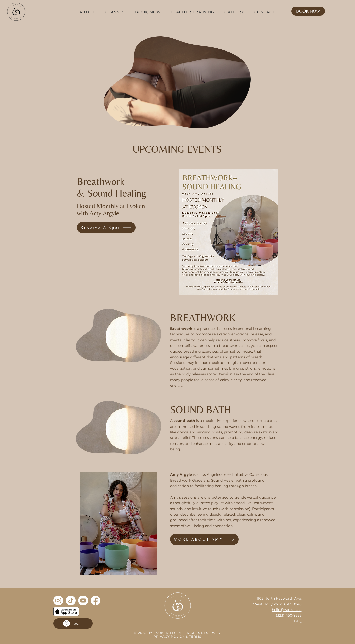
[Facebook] (96, 600)
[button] (88, 12)
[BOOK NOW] (308, 11)
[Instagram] (58, 600)
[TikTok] (71, 600)
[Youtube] (83, 600)
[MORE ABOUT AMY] (204, 539)
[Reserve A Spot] (106, 227)
